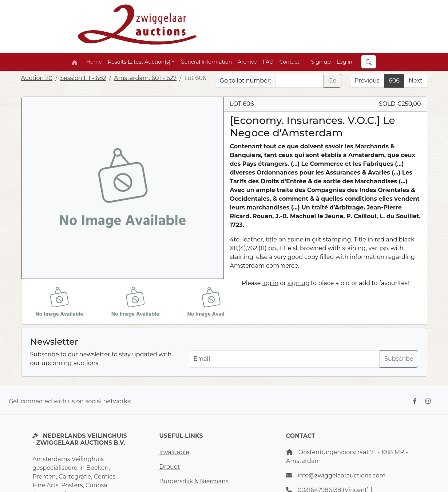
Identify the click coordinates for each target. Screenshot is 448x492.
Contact (290, 62)
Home (94, 62)
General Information (206, 62)
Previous (367, 81)
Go (332, 81)
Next (415, 81)
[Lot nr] (300, 81)
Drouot (169, 467)
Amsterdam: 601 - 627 (145, 78)
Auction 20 (37, 78)
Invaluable (174, 452)
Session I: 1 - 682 (83, 78)
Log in (344, 62)
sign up (298, 283)
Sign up (321, 62)
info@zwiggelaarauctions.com (342, 475)
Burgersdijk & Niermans (194, 481)
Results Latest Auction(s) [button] (139, 62)
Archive (247, 62)
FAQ (268, 62)
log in (271, 283)
